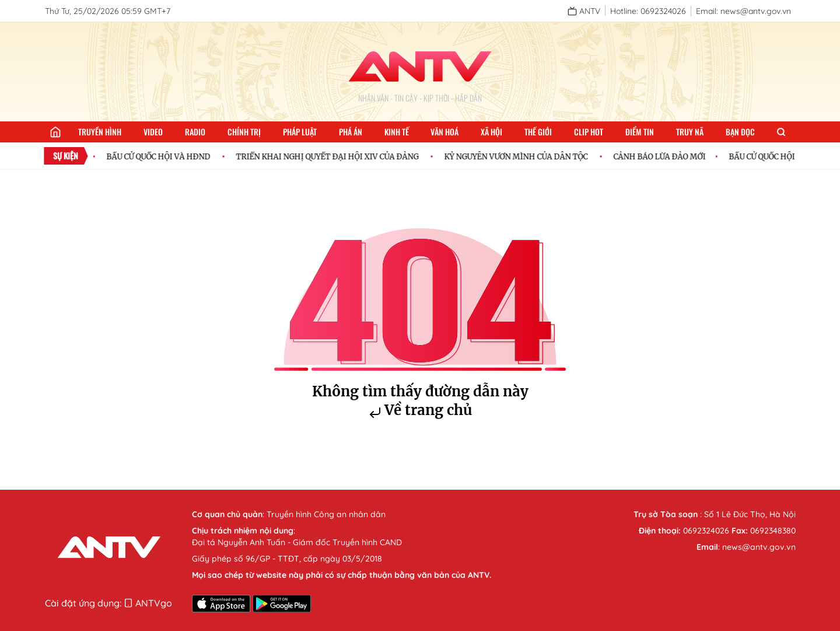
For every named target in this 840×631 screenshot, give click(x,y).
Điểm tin (640, 132)
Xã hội (491, 132)
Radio (195, 132)
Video (153, 132)
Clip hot (589, 132)
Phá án (351, 132)
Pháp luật (300, 132)
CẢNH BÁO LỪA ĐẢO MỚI (662, 156)
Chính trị (244, 132)
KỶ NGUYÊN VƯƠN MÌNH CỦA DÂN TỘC (519, 156)
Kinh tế (397, 132)
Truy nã (690, 132)
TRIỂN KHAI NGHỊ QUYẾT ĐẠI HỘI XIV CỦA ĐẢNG (330, 156)
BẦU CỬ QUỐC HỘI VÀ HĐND (161, 156)
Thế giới (538, 132)
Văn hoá (444, 132)
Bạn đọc (740, 132)
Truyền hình (100, 132)
